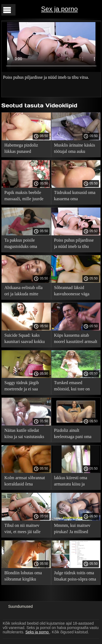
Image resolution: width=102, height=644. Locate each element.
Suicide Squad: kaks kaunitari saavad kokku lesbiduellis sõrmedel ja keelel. (25, 339)
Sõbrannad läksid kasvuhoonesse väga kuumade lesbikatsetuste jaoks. (75, 292)
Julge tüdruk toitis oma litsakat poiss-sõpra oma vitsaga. (75, 577)
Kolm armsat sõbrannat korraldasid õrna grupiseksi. (25, 482)
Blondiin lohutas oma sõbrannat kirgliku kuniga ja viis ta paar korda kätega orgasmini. (25, 577)
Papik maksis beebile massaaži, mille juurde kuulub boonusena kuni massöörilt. (25, 197)
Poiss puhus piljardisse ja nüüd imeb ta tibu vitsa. (74, 244)
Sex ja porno (59, 9)
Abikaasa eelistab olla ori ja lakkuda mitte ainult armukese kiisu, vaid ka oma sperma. (24, 292)
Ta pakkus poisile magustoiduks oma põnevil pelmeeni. (21, 244)
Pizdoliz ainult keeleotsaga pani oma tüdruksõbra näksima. (73, 434)
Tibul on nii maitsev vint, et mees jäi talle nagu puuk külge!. (22, 529)
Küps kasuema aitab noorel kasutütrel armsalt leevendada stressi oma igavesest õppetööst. (76, 339)
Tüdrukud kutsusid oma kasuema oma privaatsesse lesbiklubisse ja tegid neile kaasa (75, 197)
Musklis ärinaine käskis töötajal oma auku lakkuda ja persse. (75, 149)
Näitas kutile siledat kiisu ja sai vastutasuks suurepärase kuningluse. (25, 434)
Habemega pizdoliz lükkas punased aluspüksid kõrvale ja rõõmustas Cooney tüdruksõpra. (23, 149)
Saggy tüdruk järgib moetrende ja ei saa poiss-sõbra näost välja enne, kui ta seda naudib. (26, 387)
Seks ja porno (38, 632)
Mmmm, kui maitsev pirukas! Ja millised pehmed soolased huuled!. (72, 529)
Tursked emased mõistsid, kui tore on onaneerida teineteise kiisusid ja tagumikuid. (74, 387)
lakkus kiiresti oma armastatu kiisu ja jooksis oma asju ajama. (75, 482)
